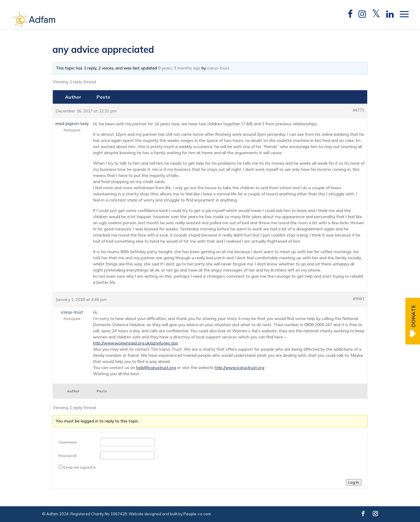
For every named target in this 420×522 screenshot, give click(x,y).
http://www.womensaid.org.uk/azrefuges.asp (135, 343)
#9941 (358, 299)
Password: (68, 456)
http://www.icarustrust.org (239, 368)
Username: (68, 442)
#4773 (358, 110)
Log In (354, 482)
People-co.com (197, 514)
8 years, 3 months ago (179, 68)
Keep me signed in (79, 467)
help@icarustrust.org (156, 368)
